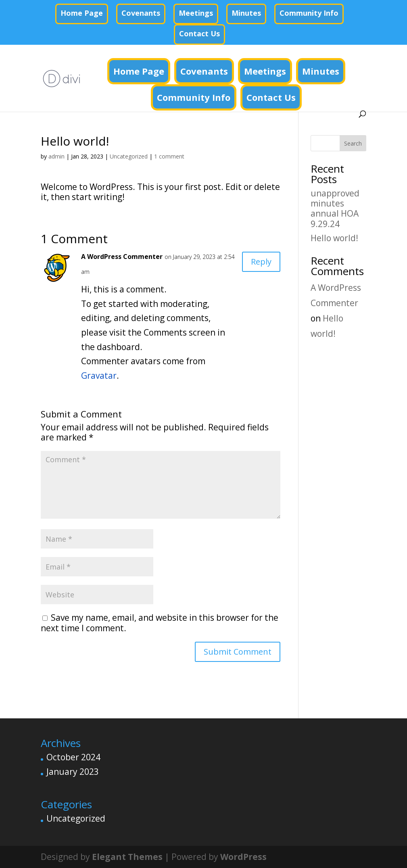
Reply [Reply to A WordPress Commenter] (261, 262)
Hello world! (334, 238)
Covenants (141, 13)
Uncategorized (129, 156)
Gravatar (99, 376)
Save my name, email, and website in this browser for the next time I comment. (160, 623)
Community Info (309, 13)
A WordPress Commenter (122, 257)
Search (353, 143)
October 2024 (73, 757)
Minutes (246, 13)
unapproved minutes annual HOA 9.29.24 (335, 209)
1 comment (169, 156)
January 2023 (73, 772)
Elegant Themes (127, 857)
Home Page (82, 13)
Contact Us (199, 33)
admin (56, 156)
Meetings (196, 13)
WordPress (243, 857)
